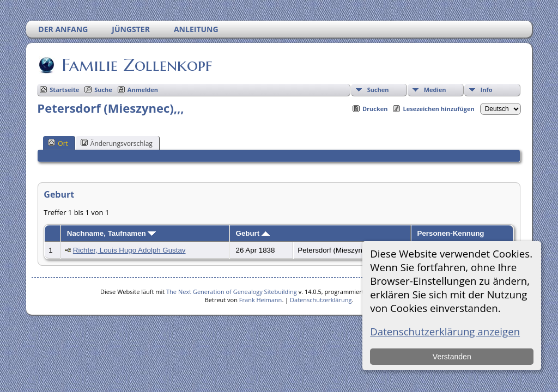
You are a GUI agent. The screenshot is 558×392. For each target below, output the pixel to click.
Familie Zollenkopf (136, 65)
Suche (103, 90)
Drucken (375, 109)
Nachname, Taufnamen (112, 233)
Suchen (378, 90)
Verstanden (452, 357)
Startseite (64, 90)
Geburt (253, 233)
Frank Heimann (261, 300)
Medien (435, 90)
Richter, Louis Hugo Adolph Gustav (129, 250)
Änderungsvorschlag (117, 143)
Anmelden (143, 90)
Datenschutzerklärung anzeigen (445, 331)
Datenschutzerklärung (321, 300)
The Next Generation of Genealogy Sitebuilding (232, 292)
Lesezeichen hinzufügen (438, 109)
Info (487, 90)
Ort (58, 143)
